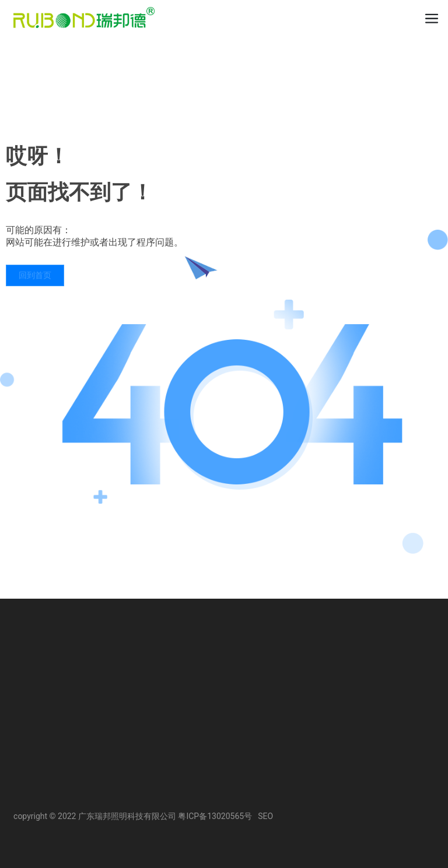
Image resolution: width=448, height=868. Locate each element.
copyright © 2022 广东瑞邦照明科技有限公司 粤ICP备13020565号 (133, 816)
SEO (265, 816)
